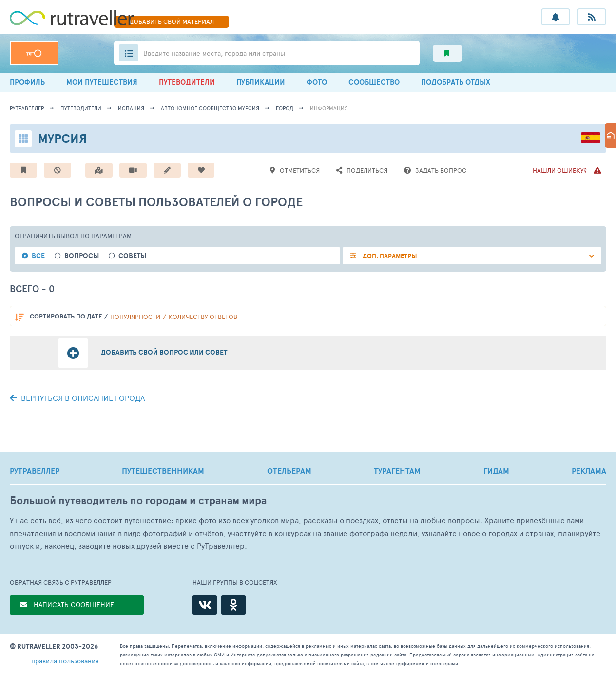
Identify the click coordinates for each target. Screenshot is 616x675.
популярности (135, 317)
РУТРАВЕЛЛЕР (35, 471)
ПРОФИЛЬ (27, 82)
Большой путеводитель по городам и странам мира (138, 501)
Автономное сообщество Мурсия (210, 108)
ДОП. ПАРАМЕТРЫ (389, 256)
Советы (132, 256)
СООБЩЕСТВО (374, 82)
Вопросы (82, 256)
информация (329, 108)
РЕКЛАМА (589, 471)
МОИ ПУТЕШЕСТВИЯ (102, 82)
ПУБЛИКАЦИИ (261, 82)
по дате (66, 316)
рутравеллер (27, 108)
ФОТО (317, 82)
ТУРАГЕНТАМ (397, 471)
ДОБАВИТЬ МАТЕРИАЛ (172, 21)
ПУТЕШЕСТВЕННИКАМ (163, 471)
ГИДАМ (496, 471)
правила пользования (65, 661)
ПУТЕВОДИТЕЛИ (187, 82)
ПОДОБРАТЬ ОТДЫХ (456, 82)
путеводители (81, 108)
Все (38, 256)
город (285, 108)
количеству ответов (203, 317)
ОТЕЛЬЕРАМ (289, 471)
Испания (131, 108)
